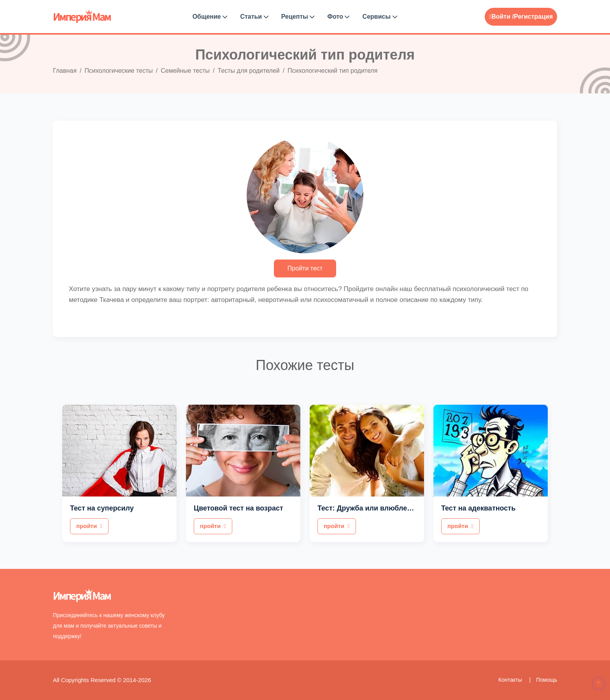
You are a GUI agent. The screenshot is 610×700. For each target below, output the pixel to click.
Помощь (547, 680)
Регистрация (533, 17)
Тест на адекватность (478, 508)
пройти (89, 526)
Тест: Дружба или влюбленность (374, 508)
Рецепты (298, 17)
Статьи (254, 17)
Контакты (511, 680)
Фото (339, 17)
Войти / (501, 17)
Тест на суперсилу (102, 508)
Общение (210, 17)
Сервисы (380, 17)
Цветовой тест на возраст (238, 508)
